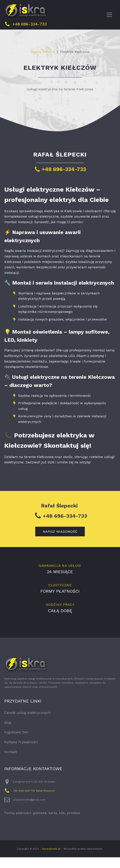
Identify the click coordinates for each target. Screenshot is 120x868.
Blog (8, 733)
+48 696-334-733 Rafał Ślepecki (34, 801)
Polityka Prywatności (21, 753)
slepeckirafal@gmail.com (29, 810)
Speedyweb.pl (51, 859)
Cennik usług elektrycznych (27, 723)
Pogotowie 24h (16, 743)
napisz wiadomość (60, 542)
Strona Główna (43, 62)
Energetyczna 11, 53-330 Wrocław (34, 792)
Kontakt (11, 763)
